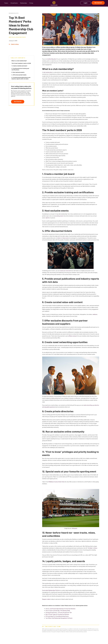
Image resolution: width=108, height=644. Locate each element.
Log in (86, 3)
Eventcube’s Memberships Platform (51, 590)
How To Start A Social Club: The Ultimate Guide (58, 610)
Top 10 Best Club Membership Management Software (59, 618)
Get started (98, 3)
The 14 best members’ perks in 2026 (21, 63)
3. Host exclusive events (18, 72)
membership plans (52, 59)
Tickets (6, 3)
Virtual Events (14, 3)
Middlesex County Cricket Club (56, 482)
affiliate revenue (72, 336)
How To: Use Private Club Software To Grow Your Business (60, 609)
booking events (59, 216)
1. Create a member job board (19, 66)
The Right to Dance (92, 548)
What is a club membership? (19, 61)
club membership (48, 72)
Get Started (18, 101)
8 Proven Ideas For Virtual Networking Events (57, 616)
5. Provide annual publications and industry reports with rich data (21, 78)
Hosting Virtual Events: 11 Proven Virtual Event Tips (59, 612)
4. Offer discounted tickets (19, 75)
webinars (95, 314)
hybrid (47, 218)
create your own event (65, 271)
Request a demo (46, 599)
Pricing (31, 3)
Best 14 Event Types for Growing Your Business (57, 614)
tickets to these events (63, 238)
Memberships (24, 3)
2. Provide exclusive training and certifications (20, 69)
